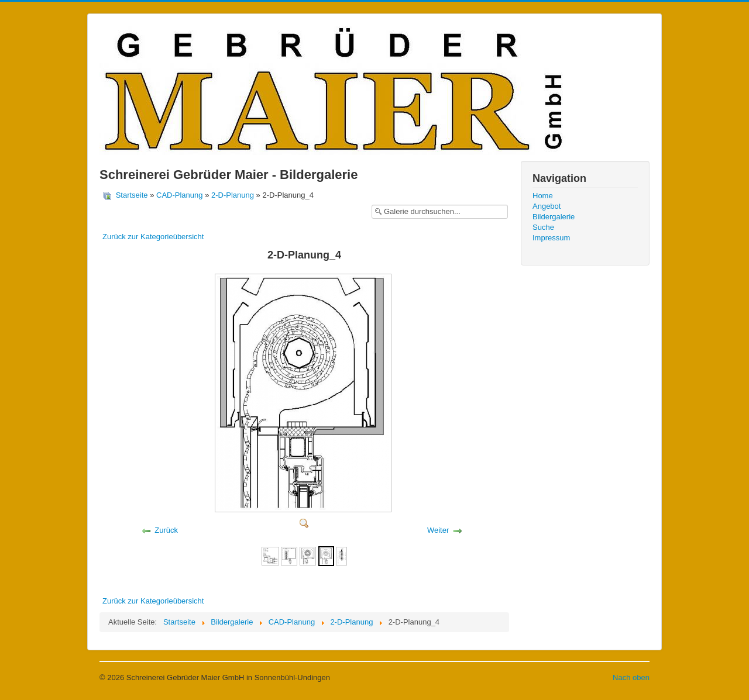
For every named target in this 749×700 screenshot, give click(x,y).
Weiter (438, 530)
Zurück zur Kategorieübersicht (153, 237)
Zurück (166, 530)
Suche (543, 227)
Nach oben (631, 677)
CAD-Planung (180, 195)
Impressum (551, 238)
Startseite (132, 195)
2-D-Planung (233, 195)
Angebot (547, 206)
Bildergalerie (554, 217)
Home (543, 196)
